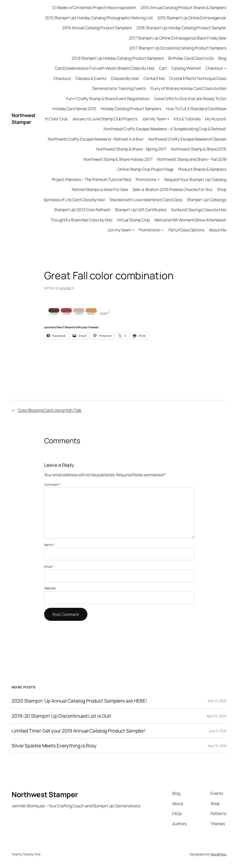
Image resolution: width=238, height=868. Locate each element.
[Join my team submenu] (133, 230)
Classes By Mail (125, 78)
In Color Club (56, 119)
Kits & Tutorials (187, 119)
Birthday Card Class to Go (191, 58)
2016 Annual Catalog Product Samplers (97, 28)
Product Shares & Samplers (202, 169)
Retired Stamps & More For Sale (100, 189)
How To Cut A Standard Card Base (196, 108)
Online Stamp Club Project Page (145, 169)
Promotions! (150, 230)
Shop (222, 189)
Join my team (119, 230)
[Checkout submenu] (225, 68)
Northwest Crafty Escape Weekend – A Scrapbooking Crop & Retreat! (165, 129)
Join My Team (154, 119)
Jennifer (65, 288)
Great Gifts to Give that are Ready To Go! (190, 99)
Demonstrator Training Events (119, 88)
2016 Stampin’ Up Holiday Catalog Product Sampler (181, 28)
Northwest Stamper (24, 119)
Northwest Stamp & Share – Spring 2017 (131, 149)
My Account (216, 119)
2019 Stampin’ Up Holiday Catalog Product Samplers (118, 58)
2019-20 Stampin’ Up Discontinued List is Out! (62, 716)
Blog (222, 58)
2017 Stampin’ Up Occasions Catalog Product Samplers (178, 48)
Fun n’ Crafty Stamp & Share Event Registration (108, 99)
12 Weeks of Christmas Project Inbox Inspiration (94, 7)
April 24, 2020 (217, 716)
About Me (218, 230)
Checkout (214, 68)
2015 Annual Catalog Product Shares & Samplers (184, 7)
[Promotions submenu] (159, 179)
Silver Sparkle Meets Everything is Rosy (54, 746)
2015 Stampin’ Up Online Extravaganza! (192, 18)
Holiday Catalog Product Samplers (131, 108)
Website (50, 588)
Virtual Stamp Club (133, 220)
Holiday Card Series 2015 (74, 108)
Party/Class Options (187, 230)
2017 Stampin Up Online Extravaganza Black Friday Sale (178, 38)
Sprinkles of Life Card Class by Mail (74, 200)
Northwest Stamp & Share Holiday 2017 (118, 159)
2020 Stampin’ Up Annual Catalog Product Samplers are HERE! (79, 701)
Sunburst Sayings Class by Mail (199, 210)
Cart (163, 68)
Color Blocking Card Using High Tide (50, 410)
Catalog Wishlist (186, 68)
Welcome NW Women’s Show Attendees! (190, 220)
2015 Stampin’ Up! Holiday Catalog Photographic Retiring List (99, 18)
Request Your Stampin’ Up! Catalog (195, 179)
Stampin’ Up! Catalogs (207, 200)
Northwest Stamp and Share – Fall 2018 (192, 159)
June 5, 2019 (217, 731)
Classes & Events (91, 78)
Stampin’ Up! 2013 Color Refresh (82, 210)
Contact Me (154, 78)
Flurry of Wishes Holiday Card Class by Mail (188, 88)
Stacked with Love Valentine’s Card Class (146, 200)
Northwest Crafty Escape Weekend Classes (187, 139)
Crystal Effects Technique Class (198, 78)
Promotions (146, 179)
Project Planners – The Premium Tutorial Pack (92, 179)
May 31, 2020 (217, 701)
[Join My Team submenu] (168, 118)
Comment (52, 485)
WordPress (219, 854)
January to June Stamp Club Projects (105, 119)
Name (49, 545)
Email (49, 567)
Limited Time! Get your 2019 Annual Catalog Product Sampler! (79, 731)
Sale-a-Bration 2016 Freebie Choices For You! (173, 189)
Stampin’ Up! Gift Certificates (141, 210)
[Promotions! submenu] (163, 230)
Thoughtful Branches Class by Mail (81, 220)
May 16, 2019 (217, 746)
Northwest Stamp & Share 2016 (199, 149)
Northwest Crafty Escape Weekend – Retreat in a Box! (96, 139)
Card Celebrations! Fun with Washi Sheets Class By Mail (105, 68)
